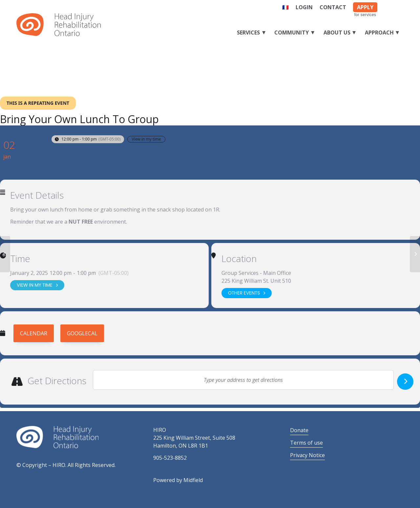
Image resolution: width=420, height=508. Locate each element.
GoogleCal (82, 333)
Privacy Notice (307, 455)
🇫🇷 (285, 7)
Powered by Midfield (178, 480)
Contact (333, 7)
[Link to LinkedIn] (399, 6)
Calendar (34, 333)
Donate (299, 430)
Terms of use (306, 443)
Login (304, 7)
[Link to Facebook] (389, 6)
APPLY (365, 7)
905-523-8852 (170, 458)
